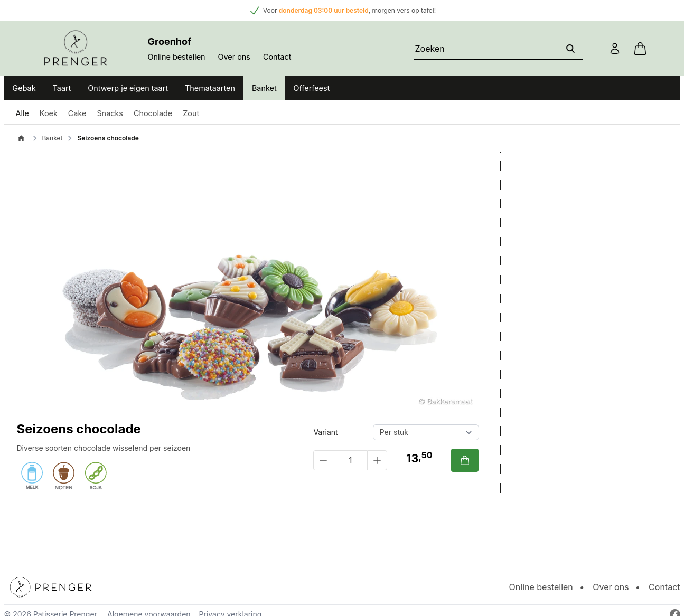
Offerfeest (312, 88)
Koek (49, 113)
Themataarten (210, 88)
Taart (62, 88)
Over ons (234, 57)
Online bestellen (177, 57)
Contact (277, 57)
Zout (191, 113)
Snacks (110, 113)
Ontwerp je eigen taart (128, 88)
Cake (77, 113)
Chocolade (153, 113)
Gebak (24, 88)
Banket (264, 88)
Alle (22, 113)
